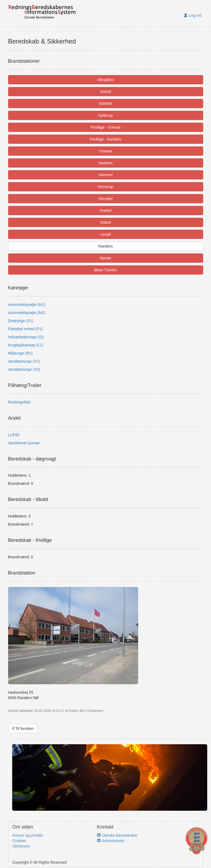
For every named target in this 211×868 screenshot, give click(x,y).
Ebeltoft (105, 104)
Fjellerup (106, 115)
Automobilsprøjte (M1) (27, 305)
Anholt (106, 92)
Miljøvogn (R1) (20, 353)
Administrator (111, 841)
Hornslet (105, 199)
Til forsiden (23, 729)
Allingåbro (105, 80)
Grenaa (105, 151)
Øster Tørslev (105, 270)
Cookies (19, 841)
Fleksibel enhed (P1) (25, 329)
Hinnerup (105, 187)
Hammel (105, 175)
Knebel (106, 211)
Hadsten (105, 163)
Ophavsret (21, 846)
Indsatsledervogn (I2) (26, 337)
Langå (105, 234)
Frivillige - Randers (105, 139)
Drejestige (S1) (21, 321)
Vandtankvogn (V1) (24, 361)
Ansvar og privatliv (28, 835)
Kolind (105, 222)
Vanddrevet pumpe (24, 443)
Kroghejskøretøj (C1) (26, 345)
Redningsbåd (19, 402)
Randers (105, 246)
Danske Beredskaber (117, 835)
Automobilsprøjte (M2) (27, 313)
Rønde (105, 258)
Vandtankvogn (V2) (24, 369)
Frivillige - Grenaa (105, 127)
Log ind (192, 15)
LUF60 (14, 435)
